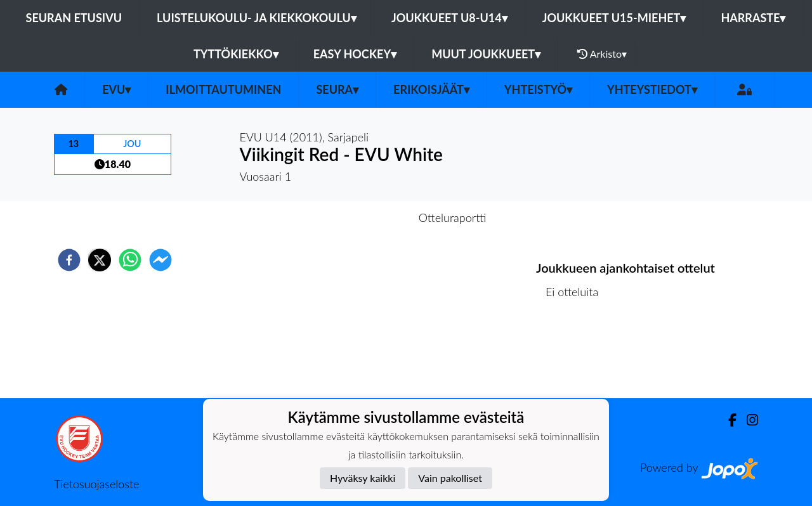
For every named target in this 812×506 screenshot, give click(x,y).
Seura (337, 89)
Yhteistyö (538, 89)
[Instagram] (747, 420)
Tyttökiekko (236, 54)
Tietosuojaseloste (96, 484)
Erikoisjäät (431, 89)
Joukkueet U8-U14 (449, 18)
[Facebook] (727, 420)
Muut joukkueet (486, 54)
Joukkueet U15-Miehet (614, 18)
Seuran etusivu (74, 18)
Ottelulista (577, 355)
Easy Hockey (355, 54)
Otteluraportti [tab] (453, 217)
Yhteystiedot (652, 89)
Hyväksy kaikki (363, 478)
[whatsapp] (130, 260)
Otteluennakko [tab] (362, 217)
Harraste (753, 18)
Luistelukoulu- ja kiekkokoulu (257, 18)
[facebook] (69, 260)
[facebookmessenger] (160, 260)
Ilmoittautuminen (223, 89)
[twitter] (100, 260)
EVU (116, 89)
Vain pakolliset (450, 478)
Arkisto (602, 54)
